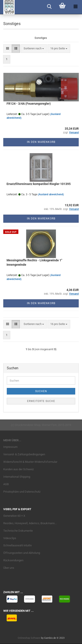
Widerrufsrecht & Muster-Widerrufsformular (30, 462)
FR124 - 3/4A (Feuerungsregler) (29, 104)
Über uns (9, 568)
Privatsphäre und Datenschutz (22, 492)
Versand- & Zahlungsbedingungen (24, 454)
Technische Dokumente (18, 531)
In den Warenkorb (41, 142)
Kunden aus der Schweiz (18, 469)
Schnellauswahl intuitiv (17, 545)
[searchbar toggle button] (49, 7)
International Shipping (17, 477)
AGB (6, 484)
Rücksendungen (13, 560)
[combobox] (34, 49)
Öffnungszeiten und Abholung (22, 553)
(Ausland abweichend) (51, 194)
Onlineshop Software (29, 638)
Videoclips (10, 538)
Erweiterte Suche (41, 401)
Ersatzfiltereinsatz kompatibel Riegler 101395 (39, 184)
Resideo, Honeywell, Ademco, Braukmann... (30, 523)
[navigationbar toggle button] (75, 7)
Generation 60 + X (14, 516)
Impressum (10, 447)
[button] (8, 49)
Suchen (41, 391)
